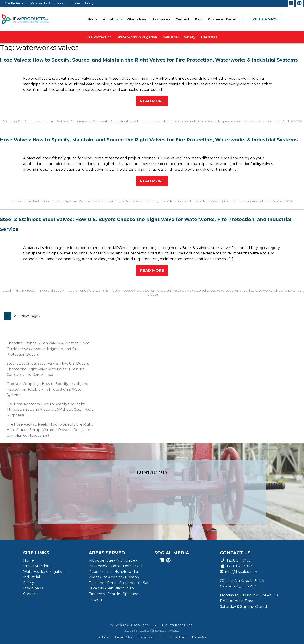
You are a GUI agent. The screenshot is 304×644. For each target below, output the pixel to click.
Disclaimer (103, 637)
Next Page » (31, 316)
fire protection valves (154, 121)
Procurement (80, 121)
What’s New (137, 19)
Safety (190, 37)
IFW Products (137, 625)
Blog (199, 19)
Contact (182, 19)
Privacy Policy (146, 637)
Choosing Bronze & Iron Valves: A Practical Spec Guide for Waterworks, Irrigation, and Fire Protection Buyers (48, 349)
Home (93, 19)
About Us (111, 19)
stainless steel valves (182, 290)
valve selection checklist (235, 290)
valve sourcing (221, 201)
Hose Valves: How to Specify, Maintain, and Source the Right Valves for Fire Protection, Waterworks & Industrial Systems (149, 140)
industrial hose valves (193, 201)
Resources (161, 19)
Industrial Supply (51, 290)
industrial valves (202, 121)
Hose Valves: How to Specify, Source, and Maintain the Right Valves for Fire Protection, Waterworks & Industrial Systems (149, 60)
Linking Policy (124, 637)
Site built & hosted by (152, 631)
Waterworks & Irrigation (137, 37)
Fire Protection (99, 37)
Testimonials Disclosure (173, 637)
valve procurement (229, 121)
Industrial (171, 37)
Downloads (33, 588)
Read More (152, 101)
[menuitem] (93, 19)
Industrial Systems (55, 121)
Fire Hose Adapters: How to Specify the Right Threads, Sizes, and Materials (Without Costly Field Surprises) (50, 410)
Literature (209, 37)
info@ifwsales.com (238, 572)
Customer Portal (222, 19)
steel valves (207, 290)
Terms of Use (199, 637)
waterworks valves (258, 121)
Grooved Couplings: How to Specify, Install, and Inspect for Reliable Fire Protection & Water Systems (48, 389)
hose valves (180, 121)
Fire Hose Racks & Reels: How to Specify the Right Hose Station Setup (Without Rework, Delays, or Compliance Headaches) (50, 430)
